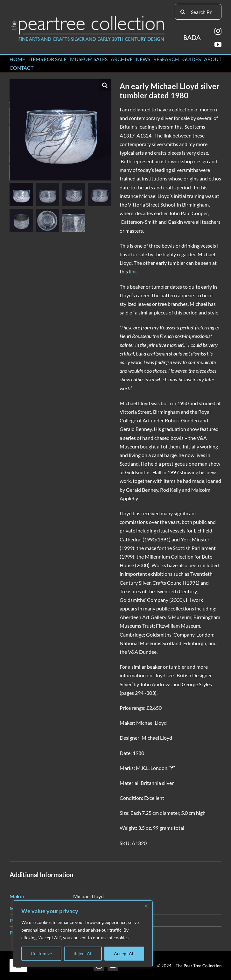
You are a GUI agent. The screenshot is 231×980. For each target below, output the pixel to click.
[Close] (146, 906)
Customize (41, 953)
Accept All (124, 953)
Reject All (83, 953)
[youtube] (218, 45)
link (133, 271)
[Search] (183, 12)
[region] (83, 934)
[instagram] (218, 31)
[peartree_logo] (88, 17)
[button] (105, 85)
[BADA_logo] (193, 35)
